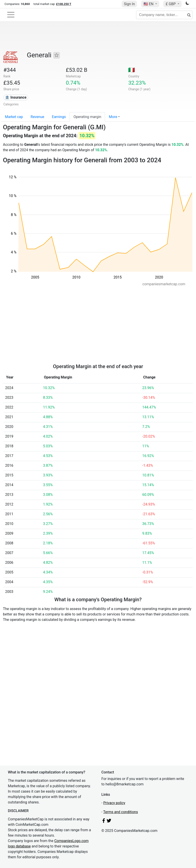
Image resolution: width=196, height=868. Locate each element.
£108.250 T (64, 4)
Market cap (14, 117)
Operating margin (87, 117)
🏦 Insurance (16, 97)
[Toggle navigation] (11, 15)
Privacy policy (114, 803)
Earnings (59, 117)
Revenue (38, 117)
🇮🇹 (132, 70)
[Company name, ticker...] (164, 15)
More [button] (113, 117)
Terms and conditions (121, 812)
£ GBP (171, 4)
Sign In (129, 4)
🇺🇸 (149, 4)
